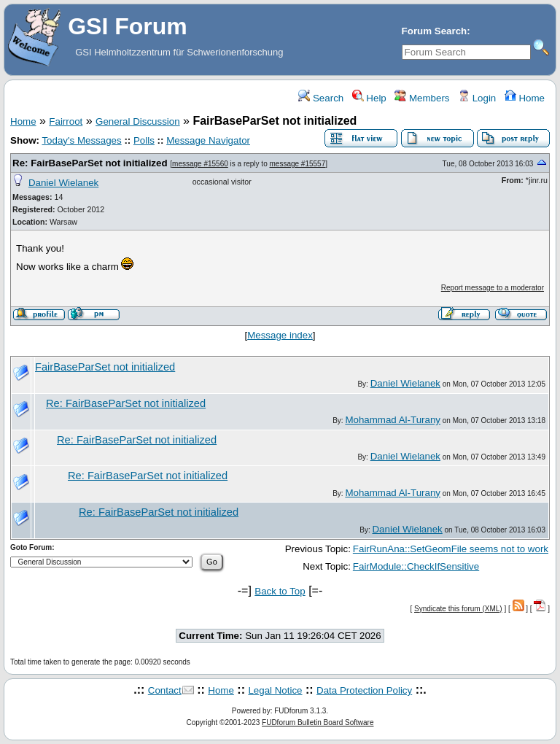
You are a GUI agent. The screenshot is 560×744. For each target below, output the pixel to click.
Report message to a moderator (493, 288)
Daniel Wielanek (63, 183)
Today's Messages (81, 140)
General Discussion (138, 121)
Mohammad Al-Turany (393, 420)
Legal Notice (275, 690)
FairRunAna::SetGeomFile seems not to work (451, 549)
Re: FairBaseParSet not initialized (90, 163)
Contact (165, 690)
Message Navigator (208, 140)
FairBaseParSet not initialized (105, 367)
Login (477, 98)
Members (422, 98)
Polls (144, 140)
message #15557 (298, 164)
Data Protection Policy (364, 690)
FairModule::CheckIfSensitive (416, 566)
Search (321, 98)
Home (525, 98)
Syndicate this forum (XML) (458, 609)
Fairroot (66, 121)
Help (369, 98)
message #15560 (200, 164)
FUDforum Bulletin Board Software (318, 722)
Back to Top (280, 591)
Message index (280, 335)
